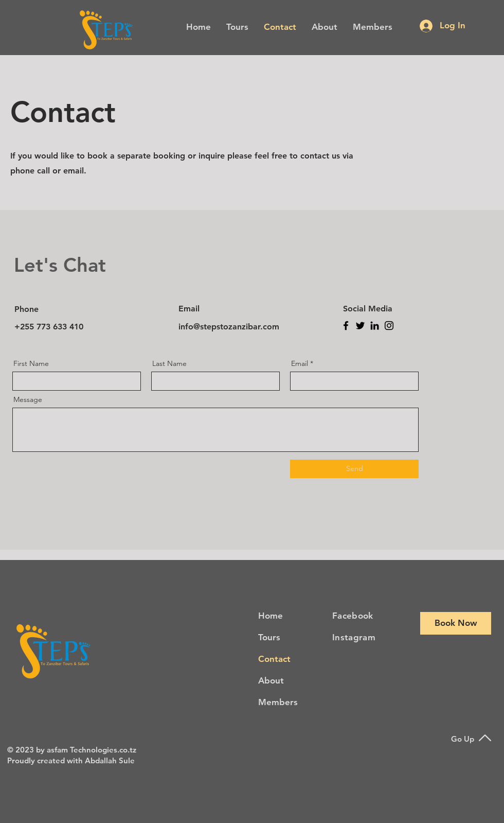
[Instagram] (389, 326)
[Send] (354, 469)
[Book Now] (456, 623)
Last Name (169, 363)
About (271, 680)
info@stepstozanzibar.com (229, 327)
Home (271, 616)
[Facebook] (346, 326)
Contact (274, 659)
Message (28, 399)
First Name (31, 363)
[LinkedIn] (375, 326)
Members (278, 702)
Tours (269, 637)
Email (300, 363)
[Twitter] (360, 326)
